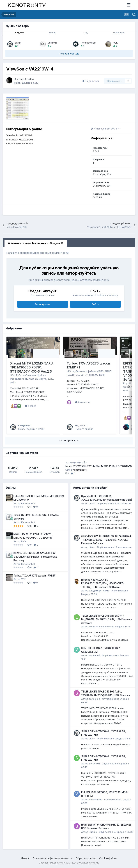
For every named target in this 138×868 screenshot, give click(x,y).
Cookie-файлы (108, 858)
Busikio (93, 832)
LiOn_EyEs (16, 375)
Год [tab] (86, 32)
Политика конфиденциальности (52, 858)
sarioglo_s (95, 699)
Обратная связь (86, 858)
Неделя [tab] (19, 32)
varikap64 (95, 655)
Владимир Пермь (99, 591)
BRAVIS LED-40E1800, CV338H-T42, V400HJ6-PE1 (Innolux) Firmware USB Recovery (35, 557)
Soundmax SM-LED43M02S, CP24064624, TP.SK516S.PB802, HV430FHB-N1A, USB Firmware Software (106, 540)
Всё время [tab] (119, 32)
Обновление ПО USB (22, 379)
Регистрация (42, 304)
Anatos (29, 79)
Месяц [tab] (52, 32)
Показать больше (69, 54)
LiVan (18, 43)
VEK (116, 43)
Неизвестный (88, 43)
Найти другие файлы (26, 83)
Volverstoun (96, 799)
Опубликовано (114, 503)
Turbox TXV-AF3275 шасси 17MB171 (35, 576)
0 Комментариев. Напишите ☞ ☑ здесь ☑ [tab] (36, 243)
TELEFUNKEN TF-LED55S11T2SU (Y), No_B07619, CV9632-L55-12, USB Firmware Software (107, 619)
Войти (95, 304)
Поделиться (91, 81)
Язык (25, 858)
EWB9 (92, 626)
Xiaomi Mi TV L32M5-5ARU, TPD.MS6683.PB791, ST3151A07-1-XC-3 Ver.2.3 (32, 367)
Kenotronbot (80, 470)
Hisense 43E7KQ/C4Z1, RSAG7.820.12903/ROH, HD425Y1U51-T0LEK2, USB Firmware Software (103, 583)
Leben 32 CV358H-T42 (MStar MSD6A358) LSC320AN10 (98, 466)
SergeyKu (94, 764)
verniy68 (53, 43)
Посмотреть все (69, 440)
